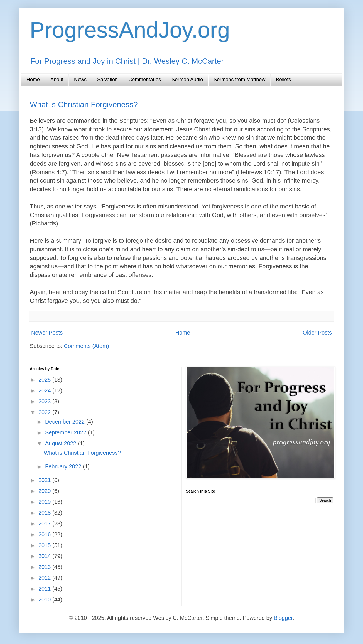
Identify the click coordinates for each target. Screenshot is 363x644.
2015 (45, 545)
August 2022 (62, 443)
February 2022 (64, 466)
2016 (45, 534)
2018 (45, 513)
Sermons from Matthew (239, 80)
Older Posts (317, 333)
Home (33, 80)
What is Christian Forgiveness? (84, 105)
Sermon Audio (187, 80)
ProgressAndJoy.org (130, 30)
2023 (45, 401)
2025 (45, 380)
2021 (45, 480)
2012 (45, 578)
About (57, 80)
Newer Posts (47, 333)
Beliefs (283, 80)
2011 (45, 589)
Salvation (107, 80)
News (80, 80)
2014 (45, 556)
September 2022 (66, 432)
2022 (45, 412)
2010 (45, 599)
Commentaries (145, 80)
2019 (45, 502)
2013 (45, 567)
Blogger (283, 618)
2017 (45, 523)
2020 (45, 491)
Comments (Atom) (86, 346)
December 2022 (66, 422)
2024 (45, 390)
